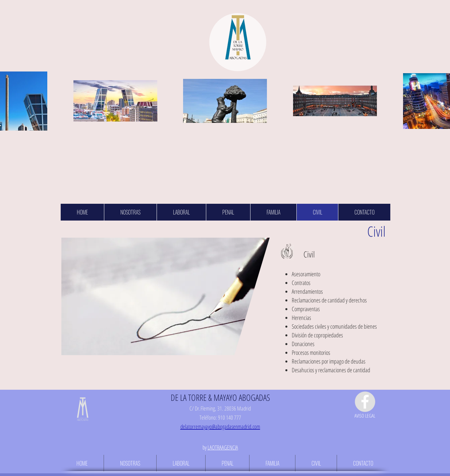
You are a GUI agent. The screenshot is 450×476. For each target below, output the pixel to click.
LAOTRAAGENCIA (223, 447)
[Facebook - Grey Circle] (365, 402)
